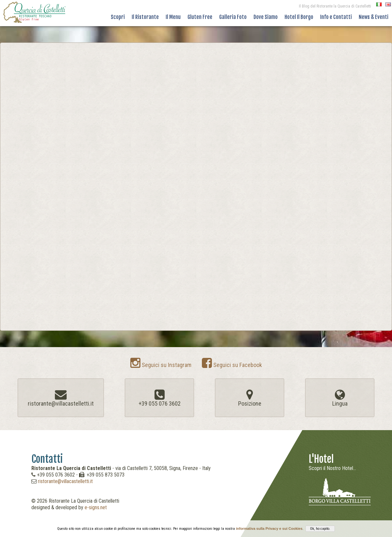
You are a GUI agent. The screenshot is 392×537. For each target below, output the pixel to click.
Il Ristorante (145, 17)
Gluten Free (200, 17)
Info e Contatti (336, 17)
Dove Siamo (266, 17)
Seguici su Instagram (161, 365)
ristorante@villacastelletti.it (65, 481)
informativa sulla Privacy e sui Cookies (269, 529)
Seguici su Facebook (232, 365)
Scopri (118, 17)
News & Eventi (374, 17)
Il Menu (173, 17)
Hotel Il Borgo (299, 17)
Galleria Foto (233, 17)
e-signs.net (96, 507)
